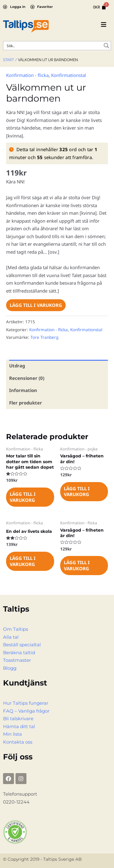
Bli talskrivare (18, 719)
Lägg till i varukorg (36, 305)
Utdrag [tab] (17, 366)
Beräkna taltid (19, 653)
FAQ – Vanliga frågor (26, 711)
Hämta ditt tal (19, 726)
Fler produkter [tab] (26, 403)
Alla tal (11, 637)
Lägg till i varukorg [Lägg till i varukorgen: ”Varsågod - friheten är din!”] (77, 491)
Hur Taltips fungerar (26, 703)
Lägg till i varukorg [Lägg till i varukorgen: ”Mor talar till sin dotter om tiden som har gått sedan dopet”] (23, 497)
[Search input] (53, 46)
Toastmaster (17, 660)
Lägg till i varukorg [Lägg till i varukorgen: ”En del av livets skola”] (23, 561)
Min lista (12, 734)
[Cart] (100, 7)
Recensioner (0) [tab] (27, 378)
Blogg (10, 668)
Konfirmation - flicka (27, 75)
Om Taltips (16, 629)
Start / (10, 60)
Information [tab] (23, 390)
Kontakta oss (18, 742)
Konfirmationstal (69, 75)
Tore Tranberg (44, 337)
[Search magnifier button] (106, 46)
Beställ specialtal (22, 645)
